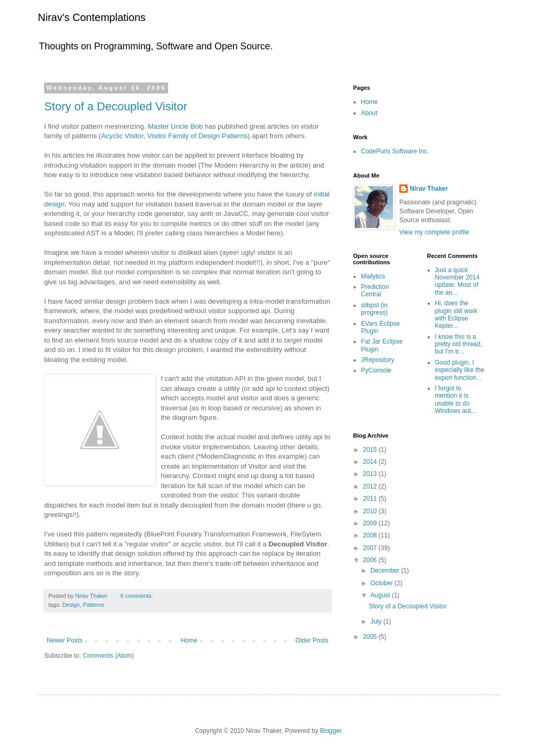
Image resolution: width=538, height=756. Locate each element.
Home (189, 640)
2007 (371, 548)
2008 (371, 535)
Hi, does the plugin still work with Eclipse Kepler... (456, 314)
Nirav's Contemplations (92, 17)
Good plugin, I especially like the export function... (460, 370)
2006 (371, 560)
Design (71, 605)
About (369, 113)
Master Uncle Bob (175, 126)
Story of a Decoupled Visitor (116, 106)
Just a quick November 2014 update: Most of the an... (457, 281)
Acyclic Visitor (122, 136)
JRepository (377, 360)
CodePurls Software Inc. (395, 151)
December (386, 571)
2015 (371, 450)
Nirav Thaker (429, 189)
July (377, 622)
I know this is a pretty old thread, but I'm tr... (459, 344)
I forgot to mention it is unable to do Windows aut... (456, 400)
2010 (371, 511)
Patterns (94, 605)
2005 (371, 637)
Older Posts (312, 640)
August (381, 595)
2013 (371, 474)
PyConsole (376, 370)
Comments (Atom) (108, 656)
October (382, 583)
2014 (371, 462)
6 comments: (137, 596)
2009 (371, 523)
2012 (371, 486)
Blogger (331, 731)
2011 (371, 499)
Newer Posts (65, 640)
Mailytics (373, 276)
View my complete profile (434, 232)
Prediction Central (375, 291)
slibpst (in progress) (374, 309)
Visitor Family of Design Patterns (197, 136)
